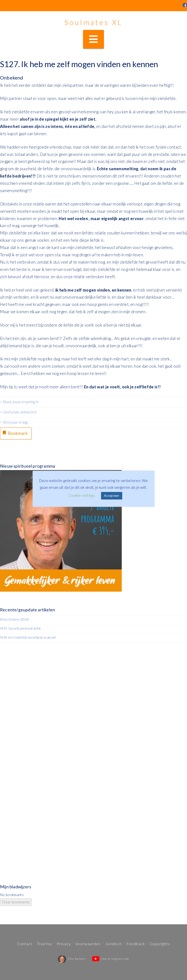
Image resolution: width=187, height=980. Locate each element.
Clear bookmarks (16, 902)
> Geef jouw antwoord (18, 412)
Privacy (64, 944)
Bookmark (14, 433)
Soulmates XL (93, 22)
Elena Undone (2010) (14, 619)
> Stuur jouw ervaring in (19, 402)
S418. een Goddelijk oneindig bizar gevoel (28, 637)
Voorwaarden (88, 944)
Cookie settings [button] (82, 495)
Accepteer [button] (112, 496)
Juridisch (113, 944)
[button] (93, 39)
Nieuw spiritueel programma (28, 466)
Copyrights (160, 944)
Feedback (136, 944)
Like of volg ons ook (111, 959)
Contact (25, 944)
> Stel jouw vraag (14, 422)
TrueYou (44, 944)
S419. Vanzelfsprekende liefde (21, 628)
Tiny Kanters (72, 959)
